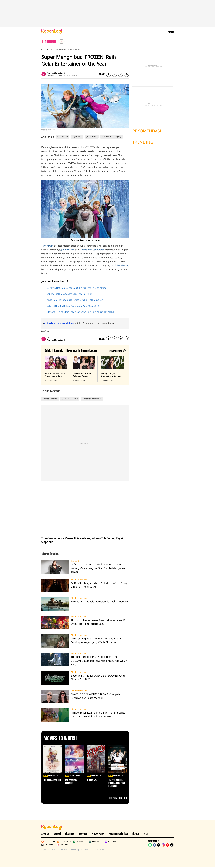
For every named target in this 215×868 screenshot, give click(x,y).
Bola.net (78, 842)
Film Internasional (79, 579)
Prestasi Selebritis (50, 399)
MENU (171, 32)
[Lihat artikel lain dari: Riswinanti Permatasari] (117, 351)
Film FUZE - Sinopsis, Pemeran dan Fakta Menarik (99, 601)
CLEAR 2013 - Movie (70, 399)
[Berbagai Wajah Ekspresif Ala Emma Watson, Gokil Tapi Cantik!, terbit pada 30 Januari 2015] (112, 369)
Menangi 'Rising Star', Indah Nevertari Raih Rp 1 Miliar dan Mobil (80, 312)
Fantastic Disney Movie (92, 399)
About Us (45, 834)
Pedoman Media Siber (118, 834)
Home (44, 49)
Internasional (61, 49)
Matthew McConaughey (111, 136)
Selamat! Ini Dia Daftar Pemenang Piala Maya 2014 (73, 306)
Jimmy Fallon (92, 136)
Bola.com (94, 842)
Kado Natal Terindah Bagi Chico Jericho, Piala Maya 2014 (76, 300)
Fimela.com (48, 845)
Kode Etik (83, 834)
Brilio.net (62, 845)
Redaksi (57, 834)
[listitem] (61, 41)
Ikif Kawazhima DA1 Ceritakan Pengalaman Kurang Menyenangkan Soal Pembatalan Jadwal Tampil (98, 568)
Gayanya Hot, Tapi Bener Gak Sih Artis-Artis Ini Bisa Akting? (77, 288)
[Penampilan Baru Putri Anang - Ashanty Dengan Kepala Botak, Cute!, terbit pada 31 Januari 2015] (56, 369)
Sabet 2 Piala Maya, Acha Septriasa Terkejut (69, 294)
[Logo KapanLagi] (52, 32)
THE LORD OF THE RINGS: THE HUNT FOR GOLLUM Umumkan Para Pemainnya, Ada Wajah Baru (99, 661)
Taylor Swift (77, 136)
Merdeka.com (112, 842)
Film (51, 49)
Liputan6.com (48, 842)
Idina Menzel (76, 49)
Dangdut (75, 561)
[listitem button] (121, 74)
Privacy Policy (98, 834)
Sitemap (136, 834)
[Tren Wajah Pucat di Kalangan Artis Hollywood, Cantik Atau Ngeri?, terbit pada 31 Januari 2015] (84, 369)
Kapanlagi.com (65, 842)
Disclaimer (70, 834)
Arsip (146, 834)
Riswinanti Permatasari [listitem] (56, 73)
